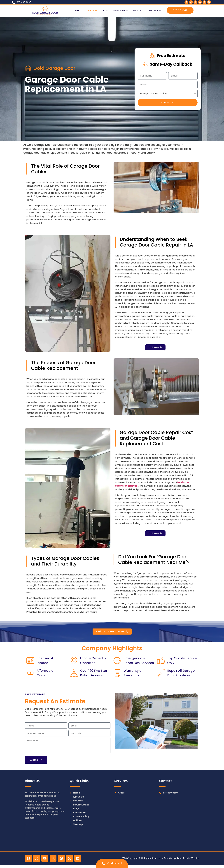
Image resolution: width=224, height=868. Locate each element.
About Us (138, 11)
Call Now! (112, 863)
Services (91, 11)
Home (77, 11)
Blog (105, 11)
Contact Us (154, 11)
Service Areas (120, 11)
